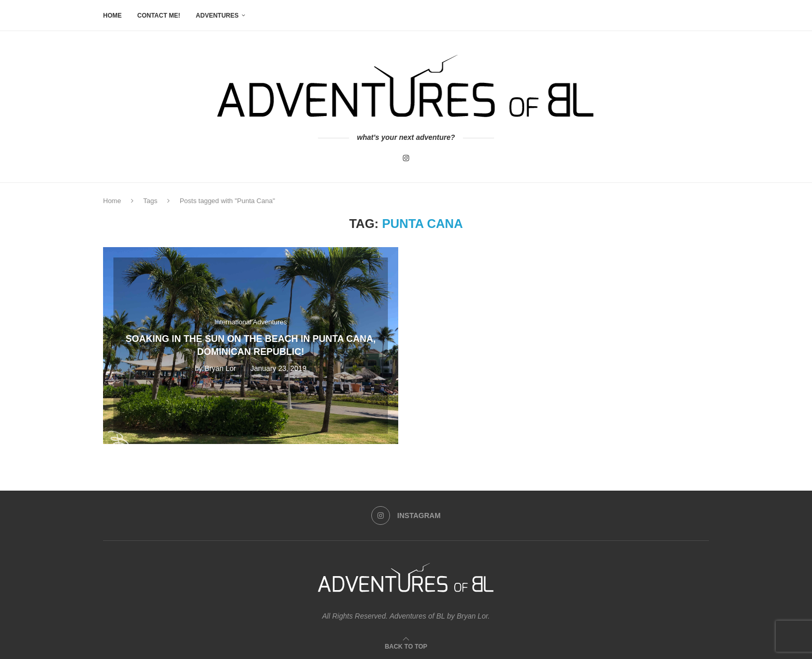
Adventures (217, 16)
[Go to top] (406, 646)
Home (112, 16)
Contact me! (159, 16)
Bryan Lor (220, 368)
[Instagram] (406, 158)
